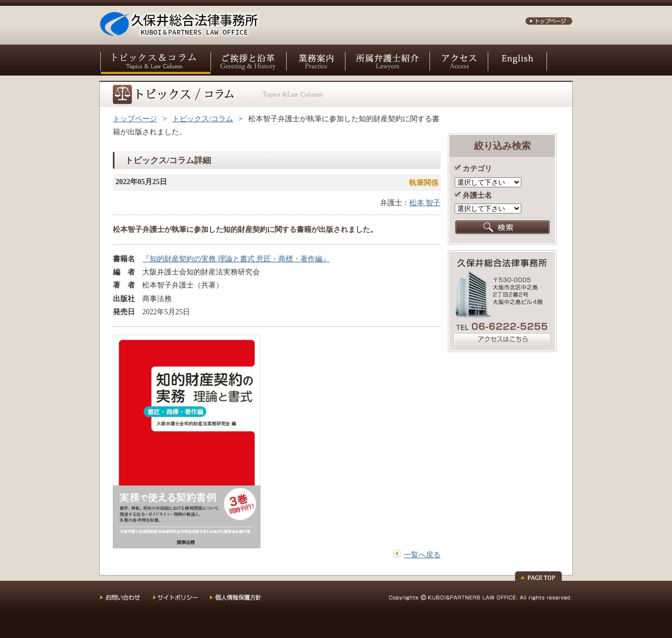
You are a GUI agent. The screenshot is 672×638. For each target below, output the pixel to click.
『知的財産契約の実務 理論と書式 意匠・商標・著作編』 (236, 259)
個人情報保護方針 (242, 601)
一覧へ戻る (422, 555)
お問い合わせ (126, 601)
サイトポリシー (181, 601)
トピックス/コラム (203, 119)
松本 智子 (425, 203)
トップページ (135, 119)
